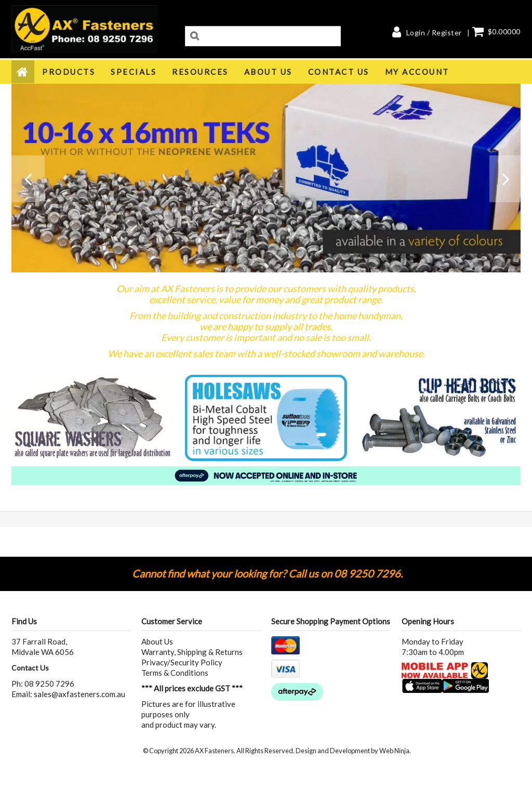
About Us (268, 72)
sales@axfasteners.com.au (79, 694)
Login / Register (434, 33)
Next (505, 184)
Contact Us (339, 72)
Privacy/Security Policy (182, 662)
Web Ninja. (395, 751)
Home (23, 72)
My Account (417, 72)
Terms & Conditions (175, 673)
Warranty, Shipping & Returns (192, 652)
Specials (134, 72)
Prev (27, 184)
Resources (200, 72)
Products (69, 72)
